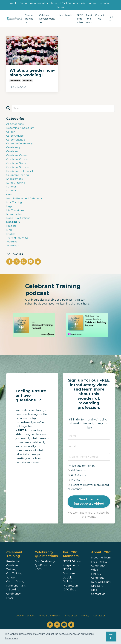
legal (10, 209)
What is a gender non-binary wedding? (32, 73)
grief (9, 197)
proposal (12, 229)
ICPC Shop (70, 594)
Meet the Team (101, 562)
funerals (12, 193)
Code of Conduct (25, 620)
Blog (94, 594)
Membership (66, 15)
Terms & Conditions (49, 620)
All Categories (15, 124)
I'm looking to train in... (81, 470)
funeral (11, 189)
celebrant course (17, 161)
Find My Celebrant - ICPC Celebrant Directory (101, 584)
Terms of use (70, 620)
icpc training (14, 205)
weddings (27, 81)
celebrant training (18, 177)
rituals (11, 237)
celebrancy (13, 148)
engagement (15, 181)
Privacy (85, 620)
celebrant (13, 153)
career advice (15, 136)
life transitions (16, 213)
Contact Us (100, 17)
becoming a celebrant (21, 128)
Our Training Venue (14, 580)
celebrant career (17, 157)
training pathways (18, 241)
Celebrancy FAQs (13, 600)
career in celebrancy (20, 145)
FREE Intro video (80, 19)
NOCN (39, 574)
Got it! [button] (111, 636)
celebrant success (18, 169)
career (11, 132)
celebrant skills (16, 165)
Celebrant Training (30, 19)
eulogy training (16, 185)
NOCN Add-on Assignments (72, 568)
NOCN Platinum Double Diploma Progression (70, 582)
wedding (12, 245)
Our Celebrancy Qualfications (45, 568)
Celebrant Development (47, 19)
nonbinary (15, 81)
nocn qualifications (19, 221)
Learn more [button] (12, 638)
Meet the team (89, 19)
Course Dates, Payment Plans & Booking (16, 590)
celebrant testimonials (21, 173)
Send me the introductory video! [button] (89, 505)
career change (16, 140)
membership (14, 217)
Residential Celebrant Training (13, 569)
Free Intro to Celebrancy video (99, 570)
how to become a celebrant (24, 201)
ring (9, 233)
